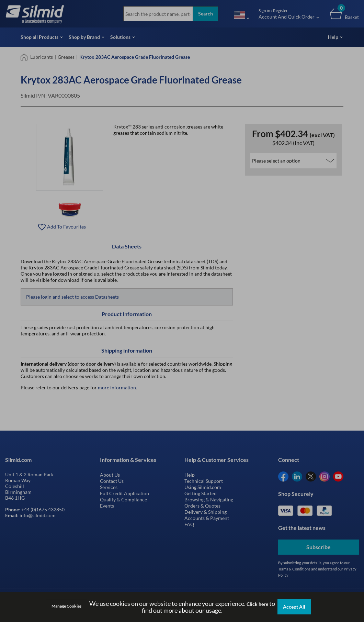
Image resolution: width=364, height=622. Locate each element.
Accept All (294, 607)
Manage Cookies (66, 606)
